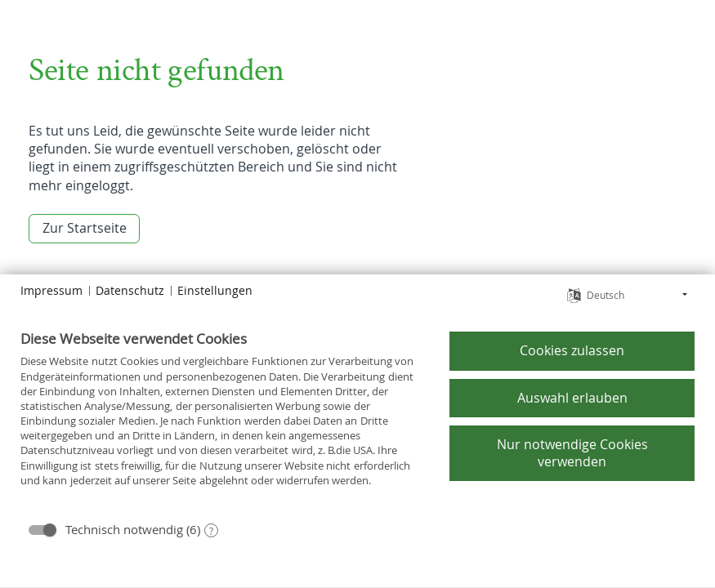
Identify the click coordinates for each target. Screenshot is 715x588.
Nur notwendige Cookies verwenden (572, 453)
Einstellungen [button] (215, 290)
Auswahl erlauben (572, 398)
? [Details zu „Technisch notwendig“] (211, 531)
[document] (222, 420)
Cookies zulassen (572, 350)
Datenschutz (130, 290)
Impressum (51, 290)
